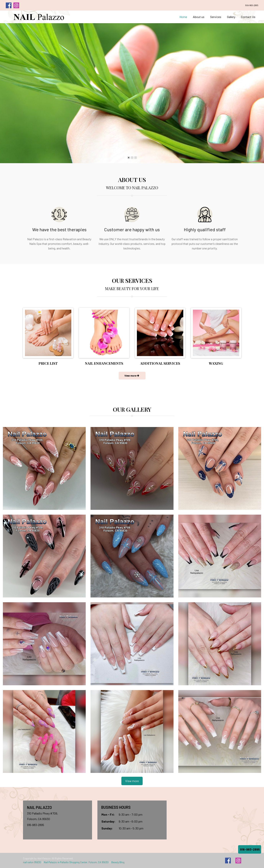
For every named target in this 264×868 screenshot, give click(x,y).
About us (199, 17)
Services (216, 17)
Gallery (231, 17)
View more (132, 781)
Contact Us (248, 17)
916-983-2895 (252, 5)
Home (183, 17)
